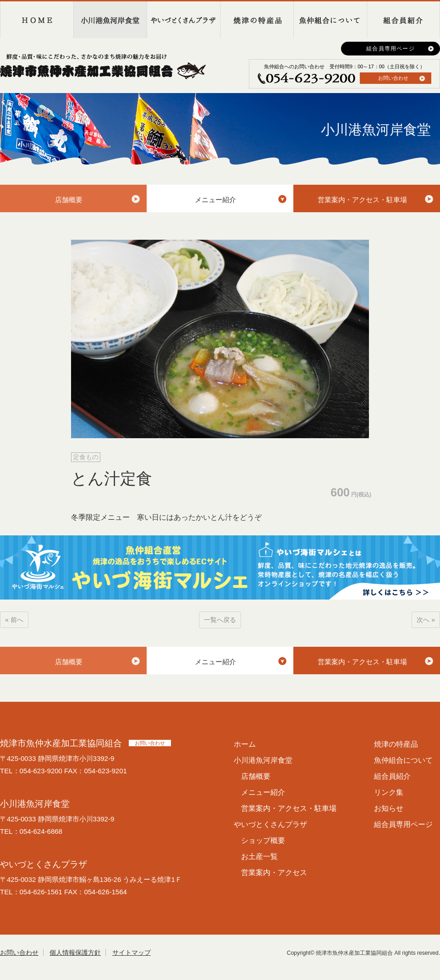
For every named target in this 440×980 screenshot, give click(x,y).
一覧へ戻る (220, 620)
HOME (37, 20)
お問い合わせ (393, 78)
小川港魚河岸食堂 (110, 20)
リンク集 (389, 792)
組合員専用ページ (390, 49)
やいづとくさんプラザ (183, 20)
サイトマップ (132, 952)
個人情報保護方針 (75, 952)
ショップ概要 (263, 840)
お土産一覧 (259, 856)
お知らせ (389, 808)
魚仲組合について (330, 20)
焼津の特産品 (257, 20)
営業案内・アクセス (274, 873)
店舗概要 (69, 200)
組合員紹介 (403, 20)
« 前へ (14, 620)
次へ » (426, 620)
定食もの (86, 457)
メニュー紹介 (215, 200)
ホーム (245, 744)
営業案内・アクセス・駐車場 (362, 200)
